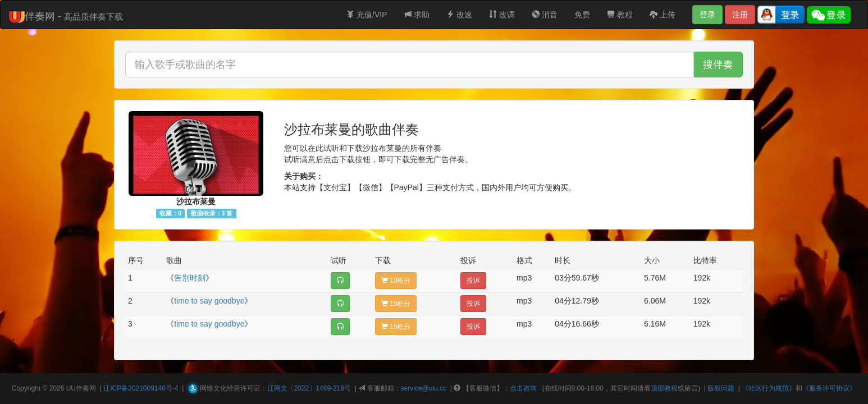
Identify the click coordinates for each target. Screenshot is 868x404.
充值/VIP (367, 15)
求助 (417, 15)
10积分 (396, 281)
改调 (502, 15)
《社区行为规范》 (769, 388)
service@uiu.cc (424, 388)
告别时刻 (190, 278)
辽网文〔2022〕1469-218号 (309, 388)
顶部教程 (664, 388)
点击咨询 (523, 388)
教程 (620, 15)
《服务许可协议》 (829, 388)
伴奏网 (86, 388)
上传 (663, 15)
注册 (740, 15)
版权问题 (721, 388)
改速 (459, 15)
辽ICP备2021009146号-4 (141, 388)
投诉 (473, 281)
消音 (545, 15)
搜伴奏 (718, 65)
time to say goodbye (209, 301)
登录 (707, 15)
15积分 (396, 304)
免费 (582, 15)
